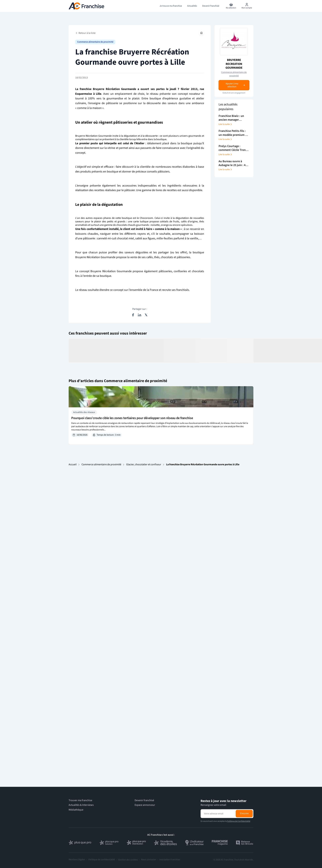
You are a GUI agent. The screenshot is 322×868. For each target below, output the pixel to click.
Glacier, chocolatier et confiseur (144, 464)
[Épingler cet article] (201, 33)
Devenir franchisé (144, 800)
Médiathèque (76, 810)
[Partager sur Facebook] (133, 315)
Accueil (73, 464)
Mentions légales (77, 860)
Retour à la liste (85, 33)
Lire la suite (225, 124)
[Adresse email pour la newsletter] (218, 814)
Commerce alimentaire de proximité (95, 42)
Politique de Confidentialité (239, 821)
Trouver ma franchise (80, 800)
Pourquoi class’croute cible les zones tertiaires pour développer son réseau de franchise (132, 418)
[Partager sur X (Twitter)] (146, 315)
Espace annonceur (145, 805)
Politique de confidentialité (102, 860)
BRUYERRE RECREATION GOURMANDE (234, 64)
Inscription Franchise (170, 860)
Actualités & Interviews (81, 805)
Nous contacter (149, 860)
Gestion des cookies (128, 860)
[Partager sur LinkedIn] (140, 315)
